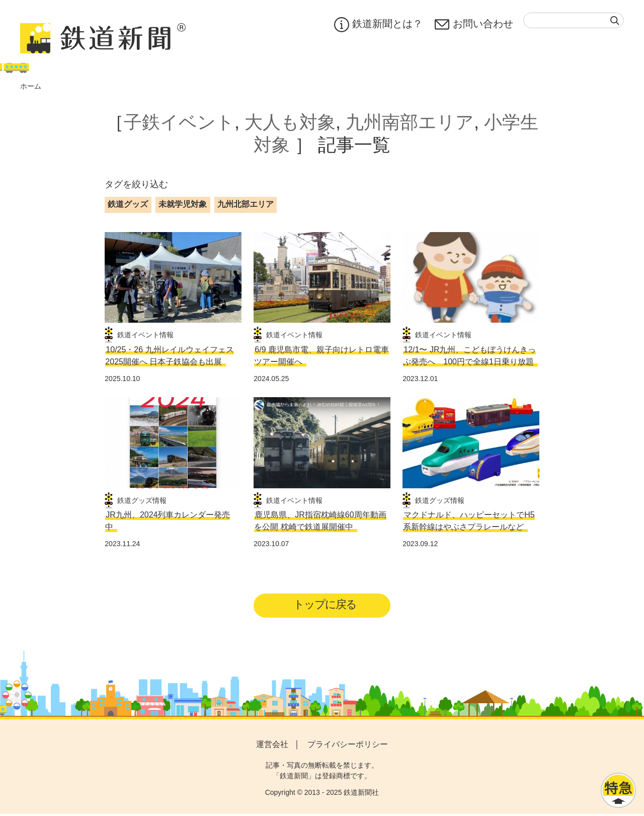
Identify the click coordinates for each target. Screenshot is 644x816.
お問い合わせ (474, 25)
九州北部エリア (246, 204)
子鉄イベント (179, 122)
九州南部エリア (410, 122)
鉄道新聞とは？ (378, 25)
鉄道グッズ (128, 204)
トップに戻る (325, 605)
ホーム (31, 86)
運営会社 (272, 746)
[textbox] (574, 20)
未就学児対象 (183, 204)
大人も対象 (290, 122)
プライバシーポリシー (348, 746)
